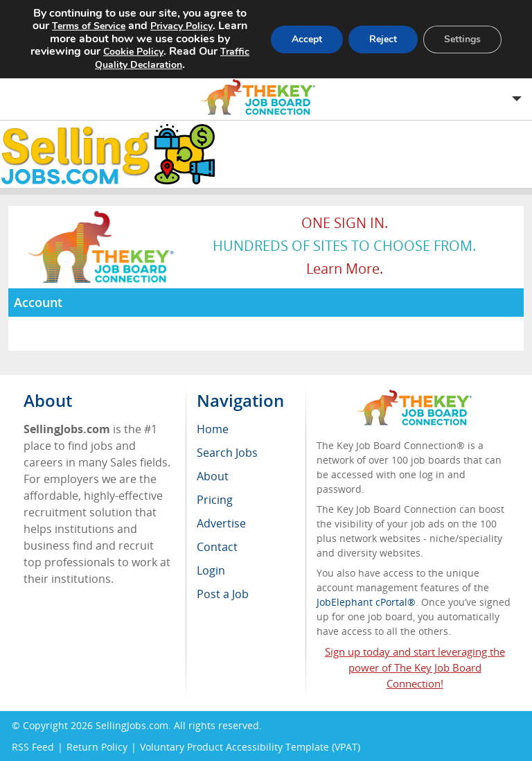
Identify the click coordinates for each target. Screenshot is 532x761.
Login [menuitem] (211, 570)
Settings (462, 39)
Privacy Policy (181, 26)
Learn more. (345, 269)
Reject (383, 39)
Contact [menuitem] (217, 547)
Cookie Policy (133, 52)
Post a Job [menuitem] (223, 594)
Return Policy (97, 747)
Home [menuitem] (213, 429)
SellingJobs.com (132, 725)
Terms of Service (89, 26)
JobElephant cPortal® (366, 602)
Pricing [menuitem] (215, 500)
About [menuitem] (213, 476)
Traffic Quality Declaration (172, 58)
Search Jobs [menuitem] (227, 453)
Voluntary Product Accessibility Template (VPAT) (250, 747)
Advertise (221, 523)
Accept (307, 39)
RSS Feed (33, 747)
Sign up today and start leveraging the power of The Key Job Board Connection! (415, 667)
